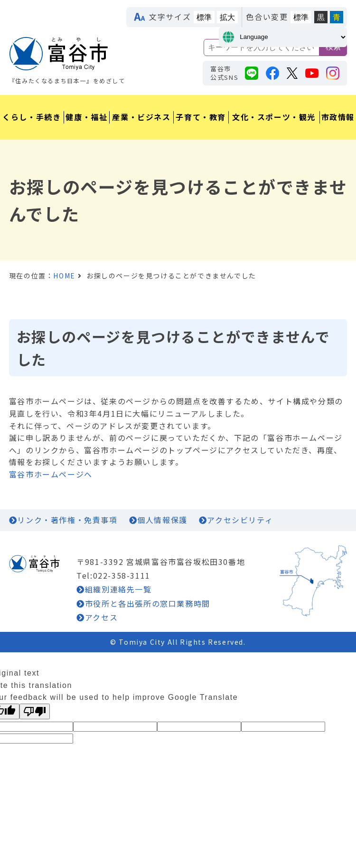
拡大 (227, 17)
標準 (204, 17)
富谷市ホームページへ (51, 474)
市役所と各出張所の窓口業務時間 (148, 603)
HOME (64, 276)
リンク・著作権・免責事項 (67, 520)
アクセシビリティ (240, 520)
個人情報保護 (162, 520)
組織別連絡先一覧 (118, 589)
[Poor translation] (35, 711)
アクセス (101, 617)
